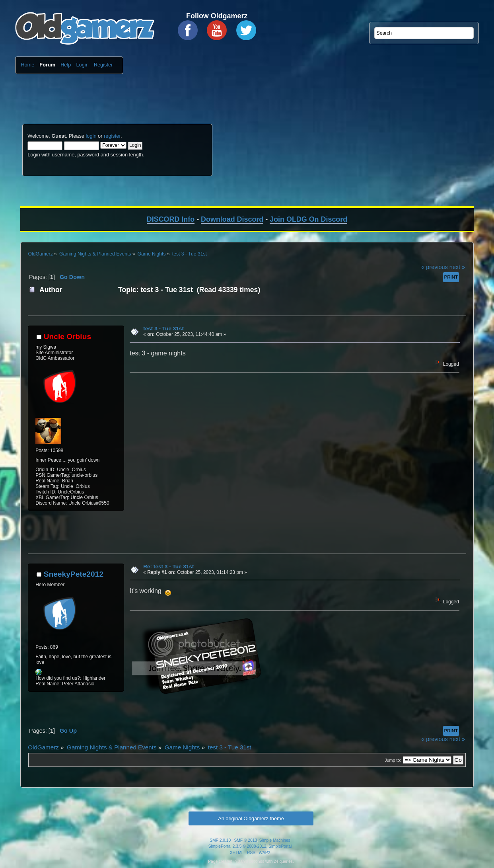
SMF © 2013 (246, 840)
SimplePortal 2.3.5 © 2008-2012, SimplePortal (250, 846)
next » (457, 267)
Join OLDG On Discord (308, 219)
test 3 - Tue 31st (163, 329)
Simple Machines (275, 840)
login (91, 136)
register (112, 136)
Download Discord (232, 219)
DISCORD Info (171, 219)
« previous (434, 267)
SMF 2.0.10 (220, 840)
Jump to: (393, 760)
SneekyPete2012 (74, 574)
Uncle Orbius (67, 336)
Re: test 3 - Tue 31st (168, 567)
